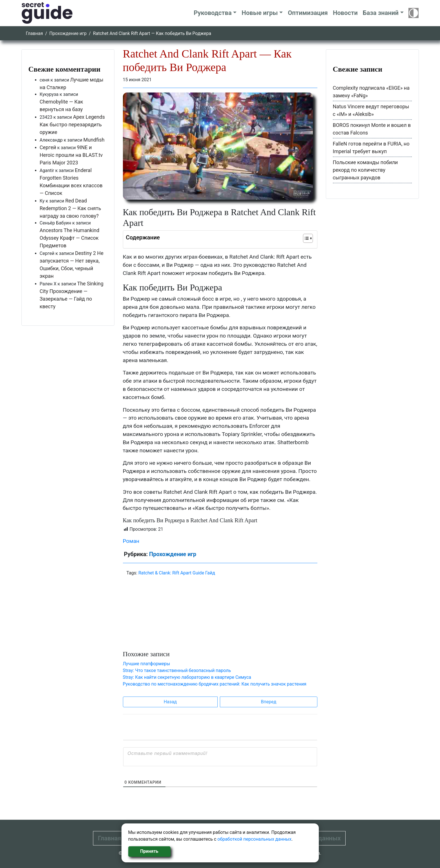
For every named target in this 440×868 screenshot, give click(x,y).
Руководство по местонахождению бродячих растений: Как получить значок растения (215, 684)
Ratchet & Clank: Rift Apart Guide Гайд (177, 573)
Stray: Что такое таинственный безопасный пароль (177, 670)
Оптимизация (308, 13)
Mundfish (94, 140)
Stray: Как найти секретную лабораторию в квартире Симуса (187, 677)
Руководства (213, 13)
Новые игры (260, 13)
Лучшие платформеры (147, 664)
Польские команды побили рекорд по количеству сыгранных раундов (365, 170)
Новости (345, 13)
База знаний (381, 13)
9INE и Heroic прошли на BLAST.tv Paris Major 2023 (71, 155)
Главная (35, 33)
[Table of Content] (308, 238)
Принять (149, 851)
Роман (131, 541)
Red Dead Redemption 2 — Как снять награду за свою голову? (70, 208)
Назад (170, 702)
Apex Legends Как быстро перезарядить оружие (72, 125)
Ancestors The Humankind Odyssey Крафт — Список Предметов (70, 238)
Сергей (48, 147)
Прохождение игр (68, 33)
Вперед (269, 702)
